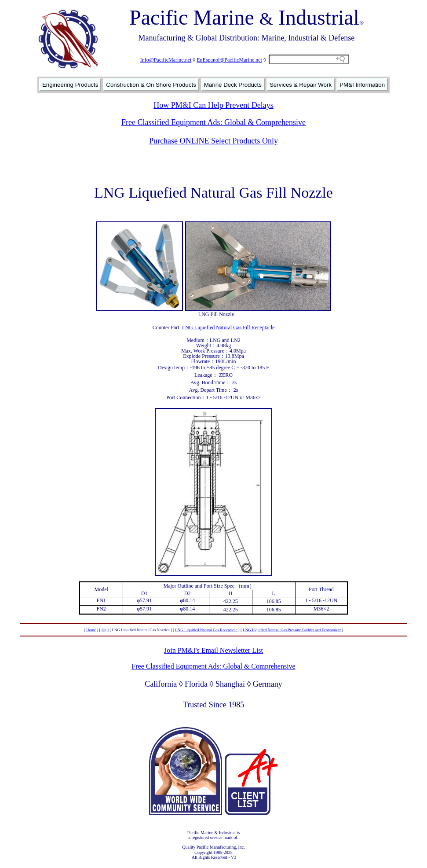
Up (104, 630)
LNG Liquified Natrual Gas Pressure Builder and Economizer (292, 630)
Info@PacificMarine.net (166, 60)
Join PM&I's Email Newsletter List (213, 650)
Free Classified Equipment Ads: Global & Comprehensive (213, 122)
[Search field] (309, 59)
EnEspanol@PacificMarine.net (229, 60)
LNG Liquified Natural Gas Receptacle (206, 630)
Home (91, 630)
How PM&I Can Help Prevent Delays (213, 105)
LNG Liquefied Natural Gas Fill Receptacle (228, 327)
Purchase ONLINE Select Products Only (213, 141)
